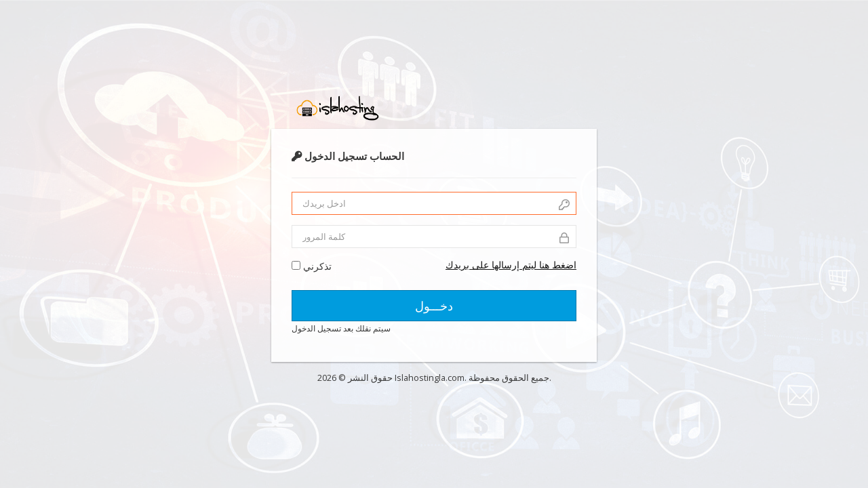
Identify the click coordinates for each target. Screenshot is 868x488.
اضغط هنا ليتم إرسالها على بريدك (511, 265)
